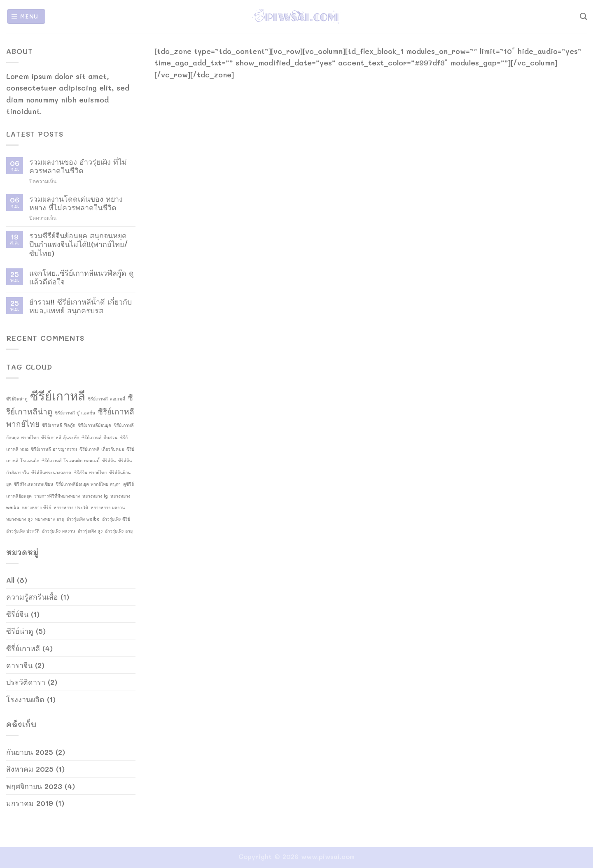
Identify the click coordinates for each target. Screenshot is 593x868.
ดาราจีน (19, 665)
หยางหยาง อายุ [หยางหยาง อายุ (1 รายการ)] (49, 519)
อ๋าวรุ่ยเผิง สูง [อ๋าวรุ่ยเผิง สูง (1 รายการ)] (90, 531)
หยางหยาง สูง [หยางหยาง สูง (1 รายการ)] (19, 519)
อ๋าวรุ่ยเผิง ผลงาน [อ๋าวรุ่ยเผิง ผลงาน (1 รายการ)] (58, 531)
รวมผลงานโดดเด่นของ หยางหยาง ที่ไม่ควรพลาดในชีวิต (76, 203)
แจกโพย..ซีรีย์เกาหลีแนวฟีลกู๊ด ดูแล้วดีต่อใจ (82, 277)
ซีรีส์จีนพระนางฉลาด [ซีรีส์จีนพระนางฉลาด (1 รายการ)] (51, 472)
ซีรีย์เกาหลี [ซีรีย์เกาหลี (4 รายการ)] (58, 396)
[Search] (583, 16)
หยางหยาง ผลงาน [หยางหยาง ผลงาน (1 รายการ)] (108, 507)
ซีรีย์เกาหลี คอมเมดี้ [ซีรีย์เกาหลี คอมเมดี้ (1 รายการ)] (106, 399)
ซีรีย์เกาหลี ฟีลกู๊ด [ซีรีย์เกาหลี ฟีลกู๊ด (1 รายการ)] (59, 425)
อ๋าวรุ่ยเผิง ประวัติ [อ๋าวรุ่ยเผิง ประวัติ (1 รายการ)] (23, 531)
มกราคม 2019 (30, 803)
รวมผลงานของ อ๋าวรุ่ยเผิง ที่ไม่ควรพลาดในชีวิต (78, 166)
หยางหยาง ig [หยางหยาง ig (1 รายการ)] (95, 496)
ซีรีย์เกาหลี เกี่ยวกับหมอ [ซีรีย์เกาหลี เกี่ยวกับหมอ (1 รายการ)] (102, 449)
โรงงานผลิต (25, 699)
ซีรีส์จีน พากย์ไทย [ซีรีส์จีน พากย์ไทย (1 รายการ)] (90, 472)
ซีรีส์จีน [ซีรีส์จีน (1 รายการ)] (109, 461)
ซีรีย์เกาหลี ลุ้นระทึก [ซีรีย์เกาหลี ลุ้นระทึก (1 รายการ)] (60, 437)
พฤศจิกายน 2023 (34, 786)
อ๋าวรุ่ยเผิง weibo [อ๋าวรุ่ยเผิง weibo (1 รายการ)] (83, 519)
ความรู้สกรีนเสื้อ (32, 597)
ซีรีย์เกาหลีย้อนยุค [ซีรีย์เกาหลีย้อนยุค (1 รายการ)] (95, 425)
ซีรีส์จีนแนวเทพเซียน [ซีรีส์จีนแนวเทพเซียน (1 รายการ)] (34, 484)
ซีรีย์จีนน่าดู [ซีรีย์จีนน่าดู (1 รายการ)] (17, 399)
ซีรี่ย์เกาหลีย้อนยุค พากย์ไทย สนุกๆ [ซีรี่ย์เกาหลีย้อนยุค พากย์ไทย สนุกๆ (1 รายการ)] (88, 484)
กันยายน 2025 (30, 752)
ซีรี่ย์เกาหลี (23, 648)
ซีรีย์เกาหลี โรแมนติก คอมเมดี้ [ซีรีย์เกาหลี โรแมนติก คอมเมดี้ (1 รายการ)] (71, 461)
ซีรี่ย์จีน (17, 614)
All (10, 580)
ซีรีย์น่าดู (20, 631)
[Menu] (26, 16)
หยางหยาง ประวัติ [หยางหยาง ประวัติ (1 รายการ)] (71, 507)
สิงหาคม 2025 (30, 769)
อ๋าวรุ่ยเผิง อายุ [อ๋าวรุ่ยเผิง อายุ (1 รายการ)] (119, 531)
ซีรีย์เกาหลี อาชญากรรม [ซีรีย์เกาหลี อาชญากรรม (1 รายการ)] (54, 449)
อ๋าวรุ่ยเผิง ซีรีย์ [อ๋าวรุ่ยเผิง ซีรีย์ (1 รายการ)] (116, 519)
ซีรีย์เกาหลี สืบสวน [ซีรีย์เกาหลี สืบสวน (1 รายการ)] (99, 437)
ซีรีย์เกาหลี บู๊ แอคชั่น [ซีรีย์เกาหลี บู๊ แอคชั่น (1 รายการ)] (75, 413)
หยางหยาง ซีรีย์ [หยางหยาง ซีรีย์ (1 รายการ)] (36, 507)
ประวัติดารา (26, 682)
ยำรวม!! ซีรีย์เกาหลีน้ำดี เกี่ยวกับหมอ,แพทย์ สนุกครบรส (81, 306)
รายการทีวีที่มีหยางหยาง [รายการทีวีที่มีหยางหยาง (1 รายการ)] (57, 496)
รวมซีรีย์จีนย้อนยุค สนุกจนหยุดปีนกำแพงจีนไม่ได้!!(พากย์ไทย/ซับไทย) (79, 244)
